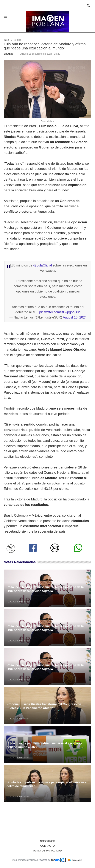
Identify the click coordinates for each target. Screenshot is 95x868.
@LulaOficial (42, 265)
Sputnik (8, 54)
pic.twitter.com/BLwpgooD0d (60, 312)
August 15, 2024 (75, 317)
